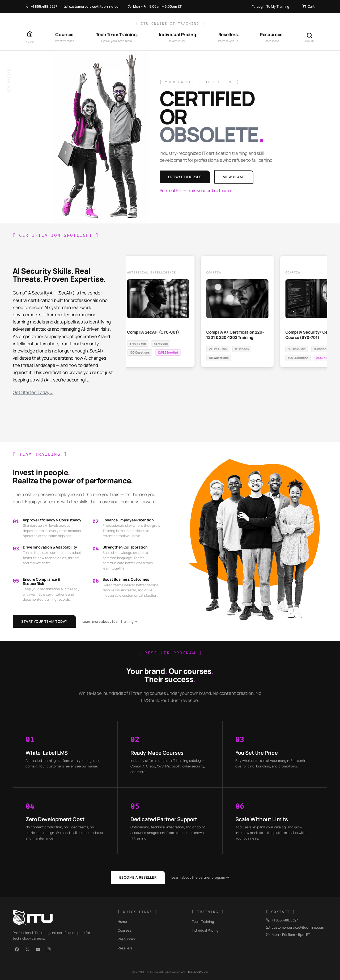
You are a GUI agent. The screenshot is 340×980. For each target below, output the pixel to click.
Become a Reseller (138, 877)
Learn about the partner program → (200, 877)
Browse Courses (185, 177)
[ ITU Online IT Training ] (170, 24)
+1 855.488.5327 (41, 6)
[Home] (30, 37)
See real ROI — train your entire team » (196, 190)
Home (122, 921)
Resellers (125, 948)
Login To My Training (270, 6)
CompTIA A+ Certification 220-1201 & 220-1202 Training (236, 335)
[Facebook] (17, 949)
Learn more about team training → (110, 621)
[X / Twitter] (27, 949)
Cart (308, 6)
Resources (126, 939)
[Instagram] (49, 949)
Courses (124, 930)
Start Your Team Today (44, 621)
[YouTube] (38, 949)
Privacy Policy (198, 972)
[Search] (309, 37)
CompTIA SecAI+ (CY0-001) (154, 333)
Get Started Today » (33, 392)
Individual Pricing (205, 930)
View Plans (234, 177)
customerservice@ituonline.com (93, 6)
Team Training (203, 921)
